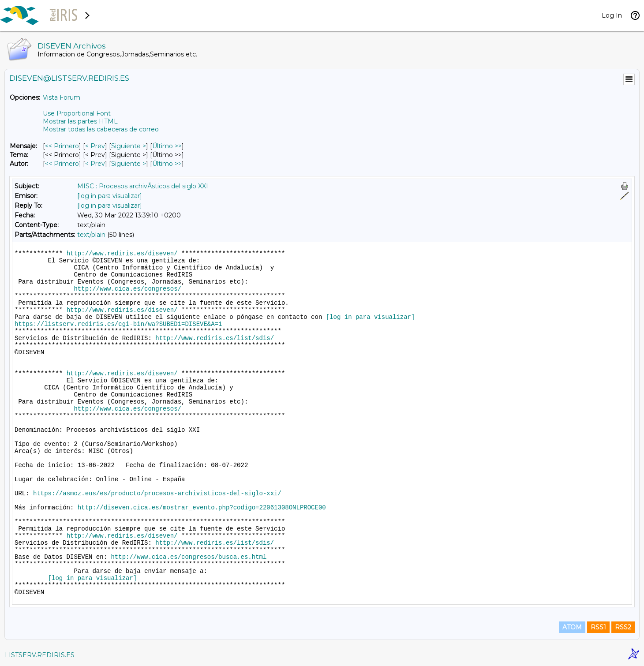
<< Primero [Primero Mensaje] (62, 146)
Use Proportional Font (77, 113)
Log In (612, 15)
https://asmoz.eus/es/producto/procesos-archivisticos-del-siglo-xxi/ (157, 494)
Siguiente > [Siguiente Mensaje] (129, 146)
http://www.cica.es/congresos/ (127, 289)
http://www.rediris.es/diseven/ (122, 254)
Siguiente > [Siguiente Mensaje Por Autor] (129, 164)
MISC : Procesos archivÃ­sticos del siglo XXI (143, 186)
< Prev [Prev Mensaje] (95, 146)
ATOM (572, 627)
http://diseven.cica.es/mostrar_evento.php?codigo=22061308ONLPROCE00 (202, 508)
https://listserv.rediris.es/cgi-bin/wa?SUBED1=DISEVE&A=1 (118, 324)
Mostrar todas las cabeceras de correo (101, 129)
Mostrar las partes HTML (80, 121)
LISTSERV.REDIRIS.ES (40, 655)
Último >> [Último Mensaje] (167, 146)
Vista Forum (62, 97)
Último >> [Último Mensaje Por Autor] (167, 164)
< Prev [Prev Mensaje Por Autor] (95, 164)
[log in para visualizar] (110, 196)
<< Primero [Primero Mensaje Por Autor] (62, 164)
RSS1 (598, 627)
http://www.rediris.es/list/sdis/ (215, 338)
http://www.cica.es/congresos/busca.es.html (189, 557)
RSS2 (623, 627)
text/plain (91, 235)
